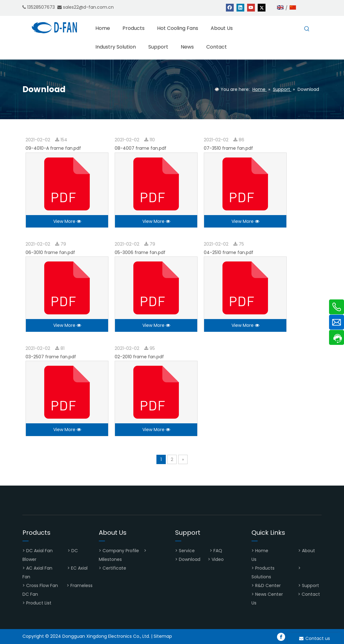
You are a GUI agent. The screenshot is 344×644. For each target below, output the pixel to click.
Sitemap (163, 636)
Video (218, 559)
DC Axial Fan (39, 551)
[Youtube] (251, 7)
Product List (39, 603)
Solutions (261, 577)
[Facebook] (230, 7)
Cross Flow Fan (42, 585)
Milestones (110, 559)
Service (187, 551)
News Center (269, 594)
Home (262, 551)
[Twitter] (262, 7)
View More (67, 221)
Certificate (114, 568)
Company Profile (121, 551)
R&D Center (268, 585)
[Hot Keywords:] (307, 29)
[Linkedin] (240, 7)
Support (311, 585)
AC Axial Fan (39, 568)
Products (265, 568)
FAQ (218, 551)
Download (190, 559)
